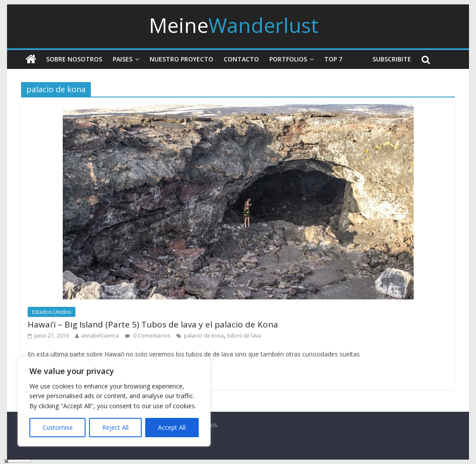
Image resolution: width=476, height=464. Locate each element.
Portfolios (288, 59)
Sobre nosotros (74, 59)
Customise (58, 427)
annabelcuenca (100, 336)
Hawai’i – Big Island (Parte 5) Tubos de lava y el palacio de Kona (153, 324)
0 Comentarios (148, 336)
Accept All (172, 427)
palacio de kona (204, 336)
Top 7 (333, 59)
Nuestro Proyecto (181, 59)
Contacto (241, 59)
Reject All (115, 427)
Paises (123, 59)
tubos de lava (244, 336)
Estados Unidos (52, 312)
